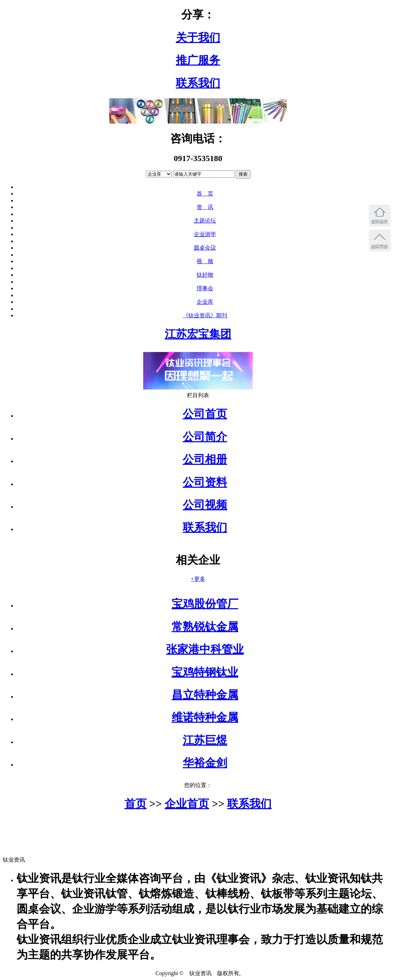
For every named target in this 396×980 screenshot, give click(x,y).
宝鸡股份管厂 (205, 604)
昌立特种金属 (205, 695)
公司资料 (205, 482)
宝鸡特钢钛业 (205, 672)
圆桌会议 (205, 248)
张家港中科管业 (205, 649)
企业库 (205, 302)
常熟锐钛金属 (205, 627)
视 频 (205, 261)
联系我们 (198, 83)
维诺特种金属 (205, 717)
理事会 (205, 288)
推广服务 (198, 60)
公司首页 (205, 414)
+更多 (198, 579)
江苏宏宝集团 (198, 334)
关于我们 (198, 37)
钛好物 (205, 275)
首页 (136, 804)
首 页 (205, 194)
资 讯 (205, 207)
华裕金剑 (205, 763)
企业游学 (205, 234)
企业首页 (187, 804)
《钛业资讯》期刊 (205, 315)
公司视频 (205, 505)
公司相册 (205, 459)
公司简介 (205, 437)
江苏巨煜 (205, 740)
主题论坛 (205, 221)
